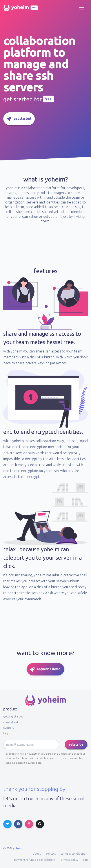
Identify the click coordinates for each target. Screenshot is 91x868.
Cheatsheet (11, 722)
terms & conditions (73, 853)
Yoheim (18, 848)
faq (5, 733)
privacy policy (69, 860)
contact (51, 853)
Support (9, 728)
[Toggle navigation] (82, 8)
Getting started (13, 716)
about (37, 853)
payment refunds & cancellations (35, 860)
